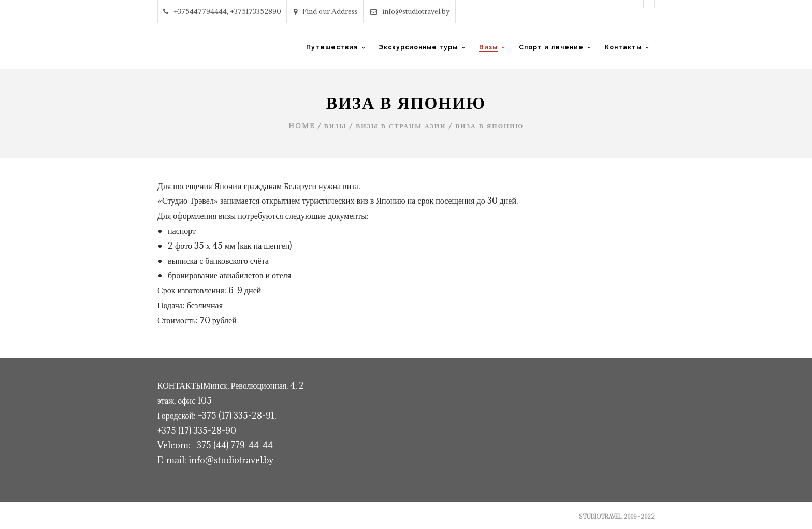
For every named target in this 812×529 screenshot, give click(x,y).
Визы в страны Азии (401, 126)
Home (302, 126)
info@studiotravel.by (410, 11)
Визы (335, 126)
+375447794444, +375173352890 (222, 11)
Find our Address (326, 11)
